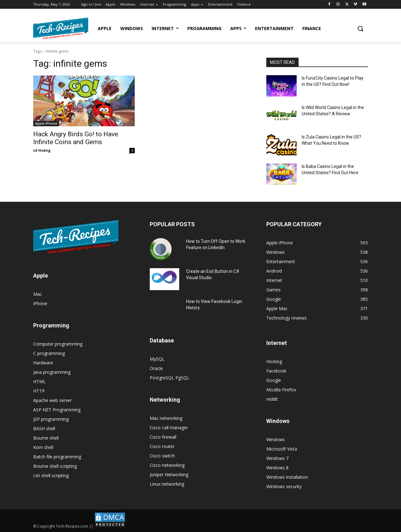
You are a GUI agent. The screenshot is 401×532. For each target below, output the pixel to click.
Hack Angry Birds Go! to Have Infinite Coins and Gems (76, 138)
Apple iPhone (46, 123)
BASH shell (44, 428)
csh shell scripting (51, 475)
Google (274, 380)
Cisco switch (162, 456)
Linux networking (167, 484)
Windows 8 (277, 468)
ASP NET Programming (57, 410)
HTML (39, 381)
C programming (49, 353)
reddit (272, 399)
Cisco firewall (163, 437)
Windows (276, 439)
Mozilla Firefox (281, 390)
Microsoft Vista (282, 449)
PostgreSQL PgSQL (169, 378)
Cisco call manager (169, 428)
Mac (38, 294)
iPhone (40, 303)
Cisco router (162, 446)
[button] (360, 29)
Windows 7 (277, 458)
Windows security (284, 486)
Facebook (276, 371)
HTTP (39, 391)
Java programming (52, 372)
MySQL (157, 359)
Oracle (156, 368)
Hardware (43, 363)
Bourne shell (46, 438)
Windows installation (287, 477)
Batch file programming (57, 457)
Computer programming (58, 344)
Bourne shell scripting (55, 466)
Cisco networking (167, 465)
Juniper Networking (169, 475)
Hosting (274, 361)
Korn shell (43, 447)
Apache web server (52, 400)
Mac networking (166, 418)
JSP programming (51, 419)
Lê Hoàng (42, 150)
